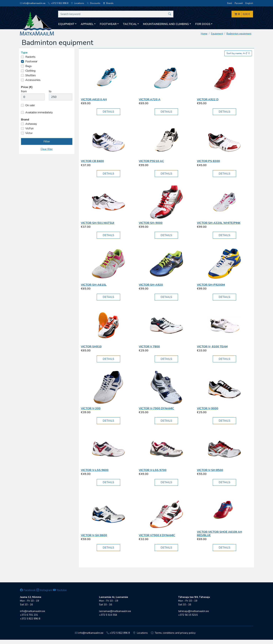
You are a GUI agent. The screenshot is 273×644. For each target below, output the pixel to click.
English (249, 3)
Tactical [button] (130, 24)
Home (204, 34)
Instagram (44, 590)
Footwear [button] (108, 24)
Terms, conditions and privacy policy (173, 633)
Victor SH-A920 (151, 285)
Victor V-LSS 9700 (153, 470)
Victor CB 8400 (92, 161)
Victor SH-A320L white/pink (219, 223)
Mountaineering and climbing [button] (166, 24)
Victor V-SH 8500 (210, 470)
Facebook (28, 590)
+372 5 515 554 (108, 615)
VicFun (29, 128)
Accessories (33, 80)
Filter (47, 141)
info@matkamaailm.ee (33, 3)
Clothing (30, 71)
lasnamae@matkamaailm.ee (115, 611)
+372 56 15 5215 (188, 615)
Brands (108, 3)
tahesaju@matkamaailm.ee (194, 611)
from (24, 91)
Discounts (94, 3)
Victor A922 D (208, 99)
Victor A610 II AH (94, 99)
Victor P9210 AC (151, 161)
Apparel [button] (87, 24)
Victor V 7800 (149, 347)
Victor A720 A (150, 99)
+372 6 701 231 (29, 615)
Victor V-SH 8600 (94, 535)
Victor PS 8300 (208, 161)
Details (108, 112)
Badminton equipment (239, 34)
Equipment (217, 34)
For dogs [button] (203, 24)
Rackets (30, 57)
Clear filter (47, 149)
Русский (239, 3)
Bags (29, 66)
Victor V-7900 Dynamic (156, 408)
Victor (29, 133)
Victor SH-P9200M (211, 285)
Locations (78, 3)
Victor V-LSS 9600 (95, 470)
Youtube (60, 590)
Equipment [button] (66, 24)
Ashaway (31, 124)
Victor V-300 (91, 408)
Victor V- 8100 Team (212, 347)
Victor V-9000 (208, 408)
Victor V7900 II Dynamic (157, 535)
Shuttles (31, 75)
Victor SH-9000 (151, 223)
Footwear (31, 61)
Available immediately (39, 112)
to (50, 91)
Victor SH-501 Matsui (98, 223)
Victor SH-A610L (94, 285)
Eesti (230, 3)
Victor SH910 (91, 347)
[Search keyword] (116, 14)
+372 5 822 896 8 (58, 3)
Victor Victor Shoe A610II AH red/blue (219, 534)
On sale (30, 105)
